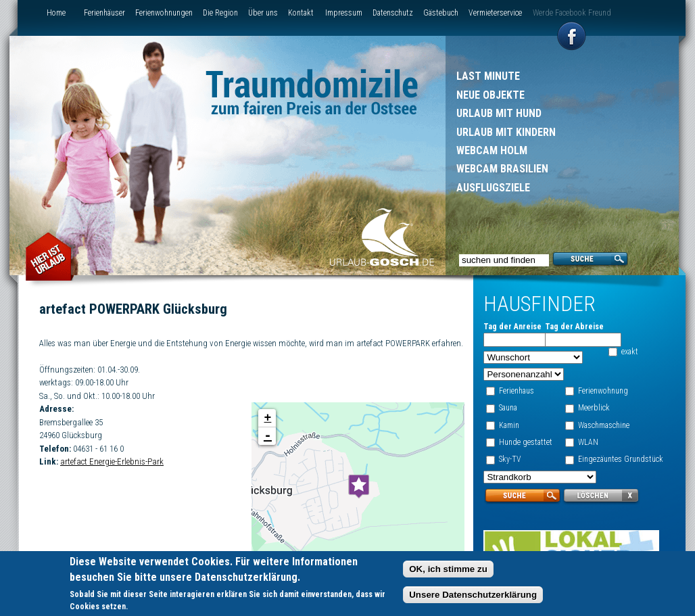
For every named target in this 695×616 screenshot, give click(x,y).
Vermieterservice (495, 13)
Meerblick (593, 408)
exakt (630, 352)
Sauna (507, 408)
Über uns (263, 13)
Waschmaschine (603, 425)
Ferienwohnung (602, 391)
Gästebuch (441, 13)
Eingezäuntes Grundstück (620, 459)
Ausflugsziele (493, 188)
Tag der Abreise (574, 327)
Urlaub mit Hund (499, 113)
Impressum (344, 13)
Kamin (508, 425)
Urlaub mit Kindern (506, 132)
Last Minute (488, 76)
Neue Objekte (490, 95)
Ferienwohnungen (164, 13)
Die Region (220, 13)
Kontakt (301, 13)
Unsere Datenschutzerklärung (473, 598)
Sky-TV (509, 459)
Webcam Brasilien (502, 169)
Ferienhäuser (104, 13)
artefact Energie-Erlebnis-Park (112, 475)
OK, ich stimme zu (448, 572)
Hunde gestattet (525, 442)
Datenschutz (393, 13)
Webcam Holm (492, 150)
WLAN (588, 442)
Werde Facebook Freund (572, 13)
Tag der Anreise (512, 327)
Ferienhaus (516, 391)
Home (56, 13)
